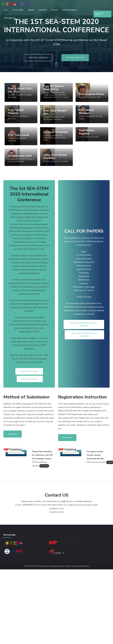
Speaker (31, 10)
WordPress (85, 566)
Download (44, 466)
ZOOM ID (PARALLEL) (85, 58)
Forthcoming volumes (29, 371)
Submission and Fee (30, 379)
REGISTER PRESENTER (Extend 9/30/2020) (84, 324)
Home (5, 10)
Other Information (70, 10)
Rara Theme (65, 566)
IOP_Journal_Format (96, 462)
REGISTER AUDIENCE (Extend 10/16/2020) (84, 335)
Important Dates (100, 14)
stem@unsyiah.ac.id (83, 501)
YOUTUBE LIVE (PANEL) (28, 58)
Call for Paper (18, 10)
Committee (42, 10)
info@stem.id (66, 501)
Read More (13, 434)
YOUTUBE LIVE (10, 18)
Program (55, 10)
